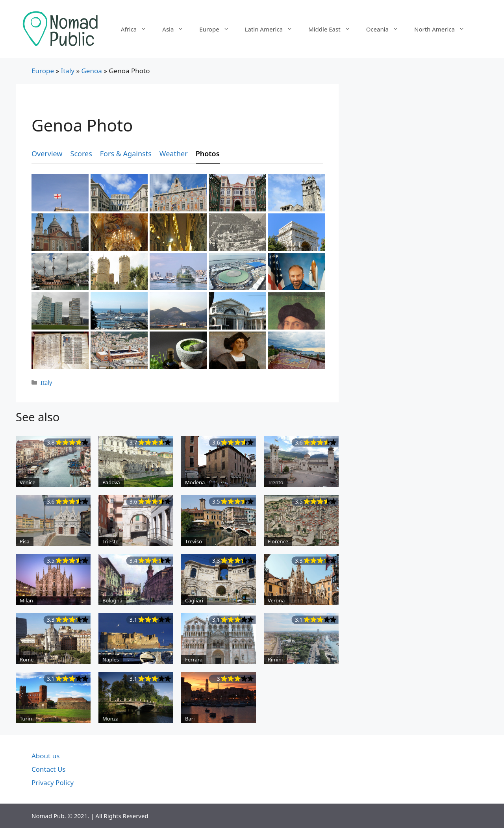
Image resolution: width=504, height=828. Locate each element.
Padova (111, 482)
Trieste (110, 541)
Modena (195, 482)
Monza (110, 719)
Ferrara (194, 659)
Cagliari (194, 600)
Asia (177, 29)
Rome (27, 659)
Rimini (275, 659)
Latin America (273, 29)
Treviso (194, 541)
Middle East (333, 29)
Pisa (25, 541)
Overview (47, 154)
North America (443, 29)
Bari (190, 719)
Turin (26, 719)
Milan (26, 600)
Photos (208, 154)
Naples (111, 659)
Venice (28, 482)
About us (45, 756)
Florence (278, 541)
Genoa (91, 71)
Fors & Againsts (126, 154)
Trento (276, 482)
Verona (276, 600)
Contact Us (49, 769)
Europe (218, 29)
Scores (81, 154)
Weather (174, 154)
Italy (68, 71)
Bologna (112, 600)
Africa (138, 29)
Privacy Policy (53, 783)
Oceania (386, 29)
